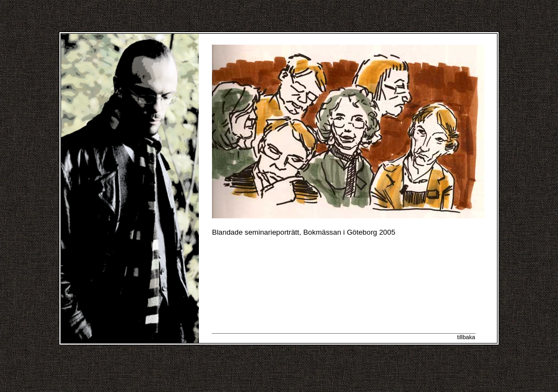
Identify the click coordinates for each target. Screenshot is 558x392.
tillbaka (466, 337)
